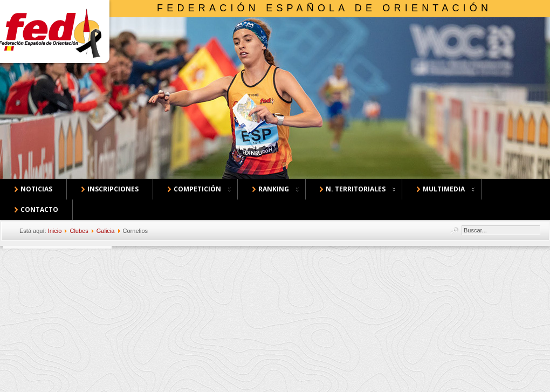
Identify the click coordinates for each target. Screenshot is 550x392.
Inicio (55, 231)
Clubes (79, 231)
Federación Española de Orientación (324, 8)
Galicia (106, 231)
